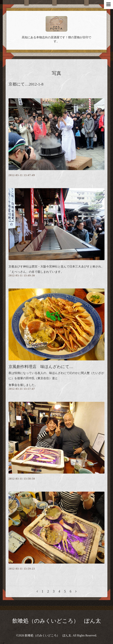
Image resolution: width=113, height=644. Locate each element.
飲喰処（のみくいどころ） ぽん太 (57, 621)
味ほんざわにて (59, 373)
